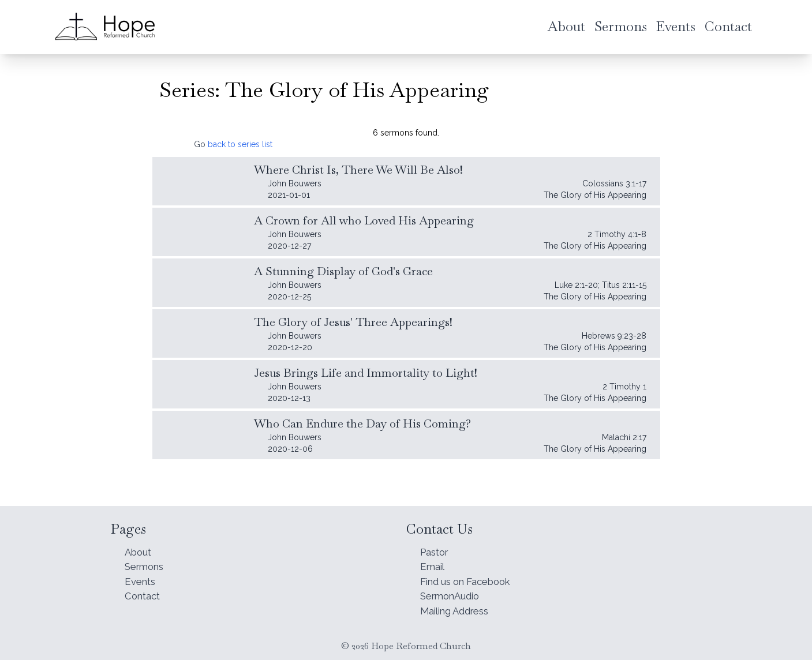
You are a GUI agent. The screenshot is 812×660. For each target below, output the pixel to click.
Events (142, 578)
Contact (144, 594)
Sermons (147, 562)
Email (433, 562)
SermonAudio (453, 594)
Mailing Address (459, 610)
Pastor (436, 545)
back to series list (240, 144)
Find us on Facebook (472, 578)
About (140, 545)
